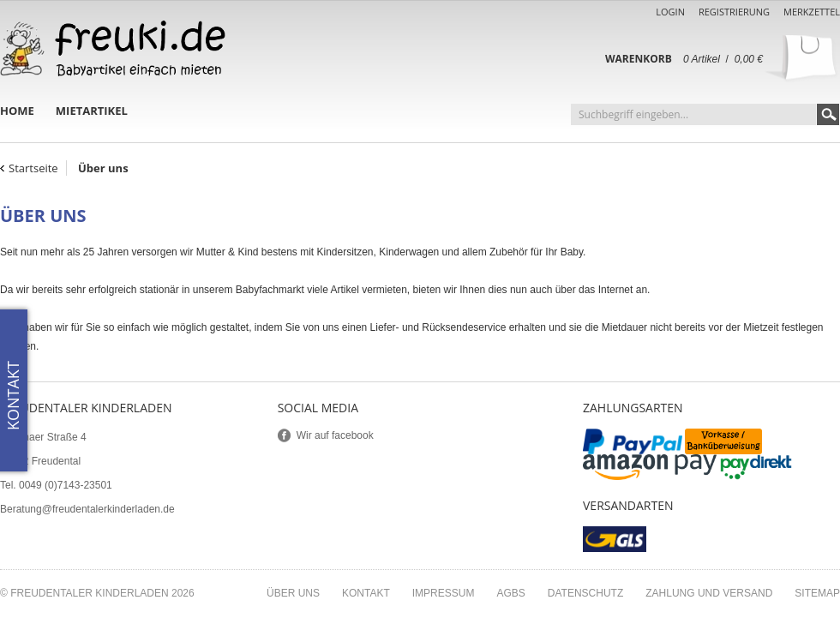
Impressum (444, 593)
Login (670, 12)
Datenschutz (585, 593)
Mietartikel (92, 111)
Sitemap (817, 593)
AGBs (510, 593)
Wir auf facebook (335, 435)
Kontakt (366, 593)
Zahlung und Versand (709, 593)
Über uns (293, 593)
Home (17, 111)
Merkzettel (812, 12)
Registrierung (734, 12)
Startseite (33, 168)
